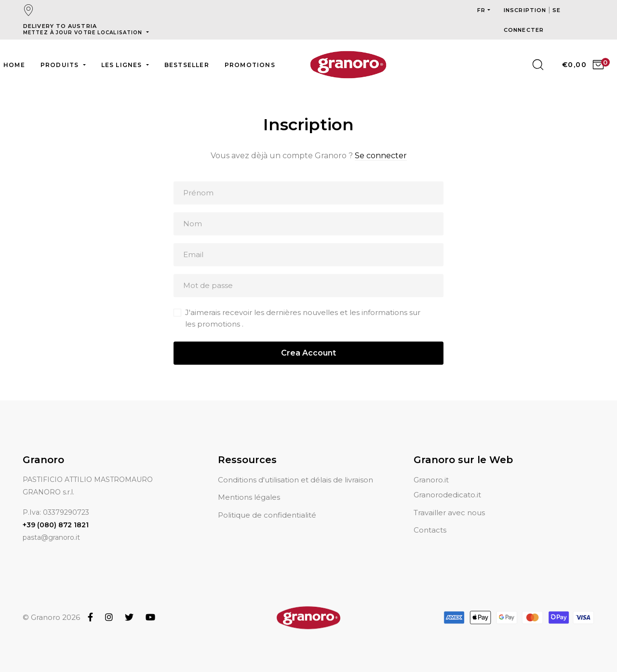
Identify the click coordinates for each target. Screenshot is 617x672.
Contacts (430, 518)
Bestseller (187, 65)
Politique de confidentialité (267, 503)
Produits (61, 65)
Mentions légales (249, 486)
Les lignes (123, 65)
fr (481, 10)
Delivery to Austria (84, 29)
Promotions (250, 65)
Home (14, 65)
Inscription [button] (526, 10)
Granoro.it (431, 468)
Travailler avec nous (449, 501)
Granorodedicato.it (447, 483)
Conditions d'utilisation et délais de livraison (295, 468)
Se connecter (381, 156)
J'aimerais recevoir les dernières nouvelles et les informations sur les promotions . (303, 318)
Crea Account (308, 353)
